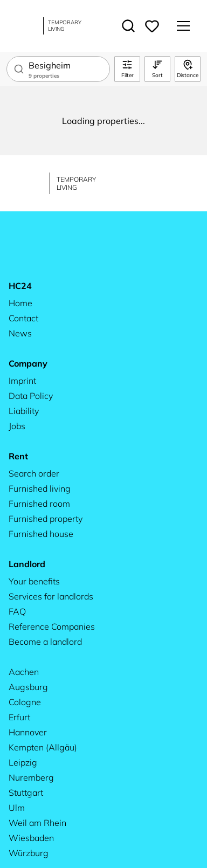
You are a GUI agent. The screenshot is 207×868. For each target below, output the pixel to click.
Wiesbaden (31, 838)
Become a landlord (45, 642)
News (20, 333)
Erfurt (19, 717)
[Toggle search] (128, 26)
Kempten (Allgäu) (43, 747)
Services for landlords (51, 596)
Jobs (17, 426)
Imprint (22, 381)
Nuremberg (31, 777)
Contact (23, 318)
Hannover (28, 732)
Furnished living (40, 488)
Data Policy (31, 396)
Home (20, 303)
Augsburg (28, 687)
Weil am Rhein (37, 823)
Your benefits (34, 581)
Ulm (17, 808)
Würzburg (29, 853)
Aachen (24, 672)
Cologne (25, 702)
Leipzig (23, 762)
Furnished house (41, 534)
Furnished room (39, 504)
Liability (24, 411)
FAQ (17, 611)
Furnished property (46, 519)
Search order (34, 473)
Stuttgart (26, 793)
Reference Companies (52, 626)
